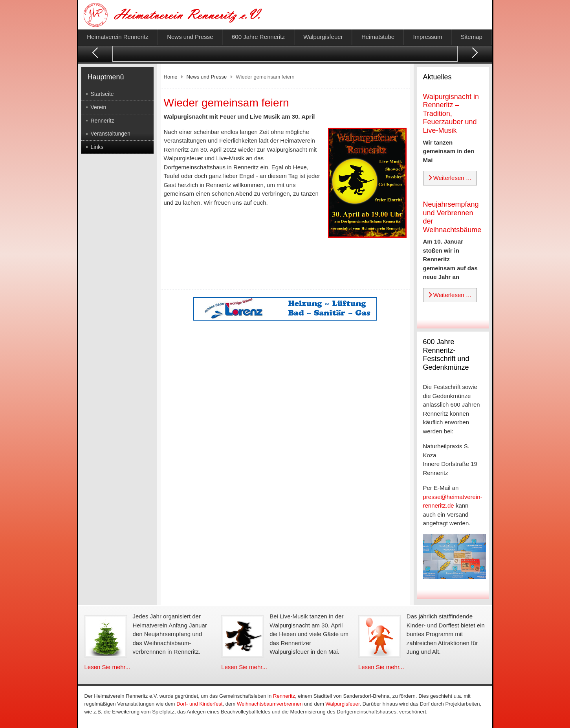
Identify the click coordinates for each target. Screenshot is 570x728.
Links (97, 147)
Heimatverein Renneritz (118, 37)
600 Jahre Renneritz (258, 37)
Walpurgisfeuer (323, 37)
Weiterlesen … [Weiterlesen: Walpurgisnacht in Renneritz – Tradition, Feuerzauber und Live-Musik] (450, 178)
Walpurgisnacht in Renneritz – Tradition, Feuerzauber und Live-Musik (451, 114)
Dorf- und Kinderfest (199, 704)
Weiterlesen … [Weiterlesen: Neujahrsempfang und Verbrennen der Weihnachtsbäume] (450, 295)
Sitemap (472, 37)
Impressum (427, 37)
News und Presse (190, 37)
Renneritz (103, 121)
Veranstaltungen (111, 134)
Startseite (102, 94)
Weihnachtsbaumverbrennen (270, 704)
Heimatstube (378, 37)
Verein (99, 107)
